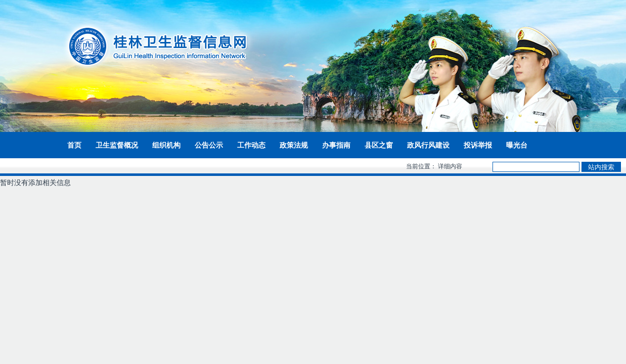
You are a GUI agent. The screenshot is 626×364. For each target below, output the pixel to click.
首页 (74, 145)
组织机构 (166, 145)
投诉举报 (478, 145)
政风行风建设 (428, 145)
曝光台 (517, 145)
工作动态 (251, 145)
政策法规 (294, 145)
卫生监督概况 (117, 145)
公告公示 (209, 145)
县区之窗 (379, 145)
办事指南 (336, 145)
